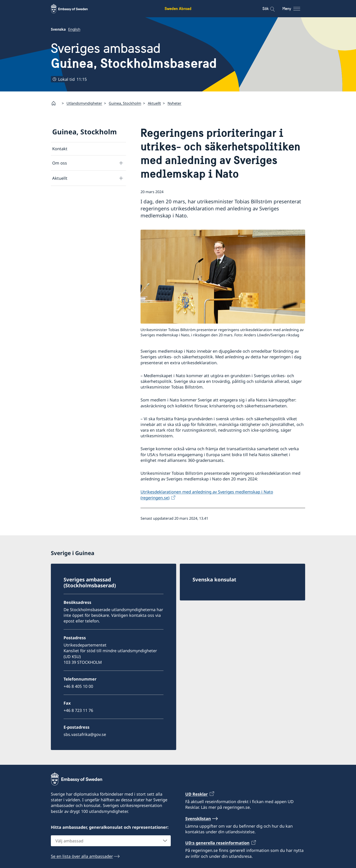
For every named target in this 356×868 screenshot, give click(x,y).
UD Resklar (197, 794)
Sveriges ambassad (134, 56)
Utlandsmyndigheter (84, 103)
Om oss (60, 163)
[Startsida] (55, 103)
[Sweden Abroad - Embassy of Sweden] (74, 9)
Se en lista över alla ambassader (82, 856)
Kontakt (60, 149)
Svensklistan (198, 818)
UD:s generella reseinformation (217, 843)
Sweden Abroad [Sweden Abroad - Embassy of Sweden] (178, 9)
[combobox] (111, 841)
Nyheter (174, 103)
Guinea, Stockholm (125, 103)
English (74, 29)
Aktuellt (154, 103)
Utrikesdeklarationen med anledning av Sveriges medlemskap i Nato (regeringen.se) (207, 495)
